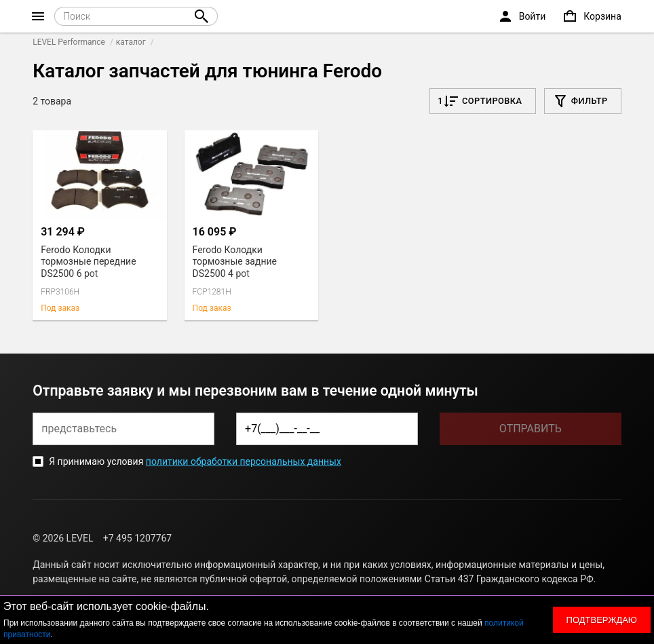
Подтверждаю (602, 620)
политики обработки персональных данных (244, 461)
